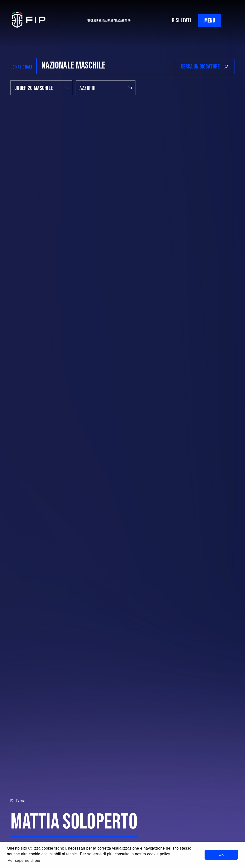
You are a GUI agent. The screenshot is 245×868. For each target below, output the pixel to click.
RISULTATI (182, 20)
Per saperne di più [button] (24, 860)
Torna (18, 801)
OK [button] (221, 855)
